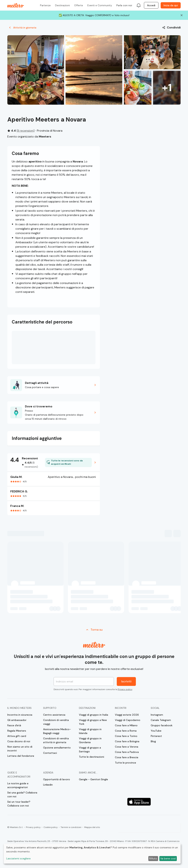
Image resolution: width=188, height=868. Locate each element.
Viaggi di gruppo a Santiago (90, 749)
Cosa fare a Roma (126, 731)
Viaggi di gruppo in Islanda (90, 731)
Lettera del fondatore (21, 756)
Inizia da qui (171, 5)
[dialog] (92, 854)
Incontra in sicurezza (20, 715)
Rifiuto (153, 858)
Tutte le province (125, 763)
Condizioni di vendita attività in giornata (56, 740)
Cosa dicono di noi (19, 741)
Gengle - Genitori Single (93, 779)
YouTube (156, 731)
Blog (153, 741)
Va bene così (168, 858)
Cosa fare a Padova (127, 752)
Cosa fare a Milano (126, 725)
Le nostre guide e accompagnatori (18, 785)
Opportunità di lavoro (57, 779)
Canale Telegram (161, 720)
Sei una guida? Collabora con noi (22, 794)
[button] (54, 385)
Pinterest (156, 736)
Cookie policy (51, 827)
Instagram (157, 715)
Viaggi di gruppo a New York (93, 722)
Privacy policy (125, 689)
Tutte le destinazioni (92, 757)
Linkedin (48, 785)
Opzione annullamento (57, 748)
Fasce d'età (14, 725)
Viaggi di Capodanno (128, 720)
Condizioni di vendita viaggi (56, 722)
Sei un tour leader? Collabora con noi (19, 804)
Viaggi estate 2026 (127, 715)
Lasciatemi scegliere (18, 858)
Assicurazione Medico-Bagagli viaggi (57, 731)
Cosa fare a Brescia (127, 757)
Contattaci (50, 753)
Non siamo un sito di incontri (20, 749)
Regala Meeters (17, 731)
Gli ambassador (17, 720)
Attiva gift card (17, 736)
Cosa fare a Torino (126, 736)
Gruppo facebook (162, 725)
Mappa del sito (92, 827)
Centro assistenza (54, 715)
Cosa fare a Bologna (127, 741)
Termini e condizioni (71, 827)
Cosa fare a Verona (127, 747)
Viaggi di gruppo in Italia (94, 715)
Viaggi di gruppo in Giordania (90, 740)
